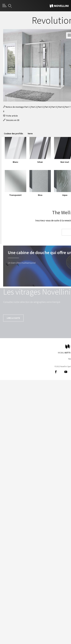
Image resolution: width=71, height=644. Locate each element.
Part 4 (47, 107)
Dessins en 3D (11, 120)
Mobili (64, 353)
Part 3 (41, 107)
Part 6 (61, 107)
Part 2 (34, 107)
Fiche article (10, 116)
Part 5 (54, 107)
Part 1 (27, 107)
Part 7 (68, 107)
